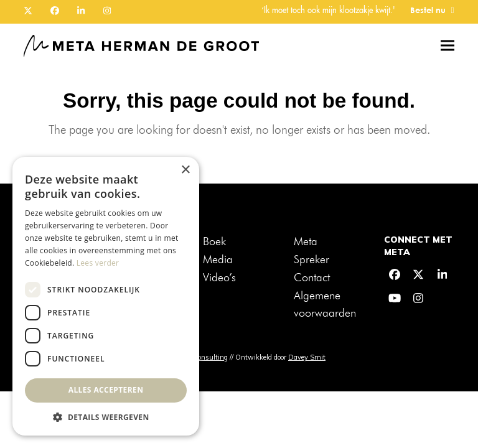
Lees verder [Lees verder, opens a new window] (98, 263)
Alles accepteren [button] (106, 390)
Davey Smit (307, 357)
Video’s (219, 278)
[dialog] (106, 296)
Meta (306, 242)
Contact (312, 278)
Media (218, 260)
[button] (448, 46)
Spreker (312, 260)
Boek (214, 242)
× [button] (185, 170)
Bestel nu (428, 10)
